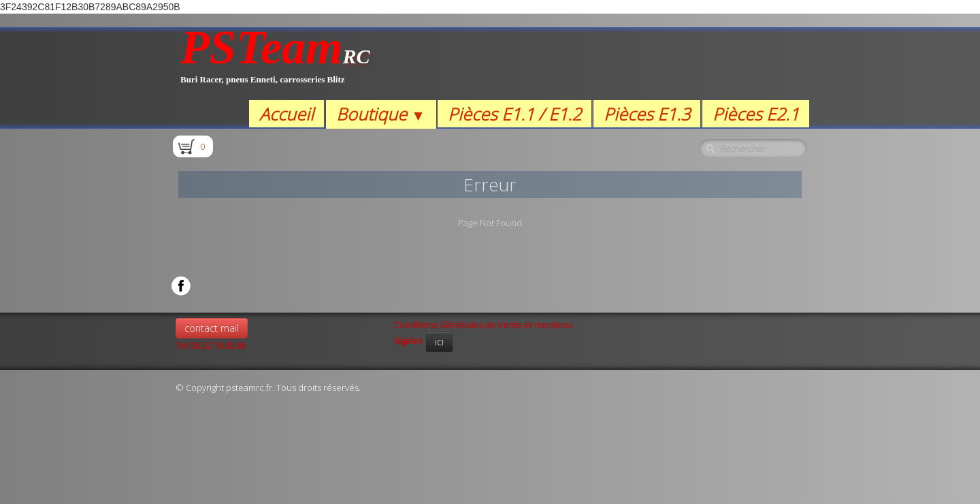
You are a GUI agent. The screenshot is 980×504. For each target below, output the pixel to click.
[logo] (275, 64)
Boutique (381, 114)
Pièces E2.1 (756, 114)
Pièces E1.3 (647, 114)
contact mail (212, 328)
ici (439, 342)
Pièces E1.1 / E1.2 (514, 114)
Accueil (287, 114)
